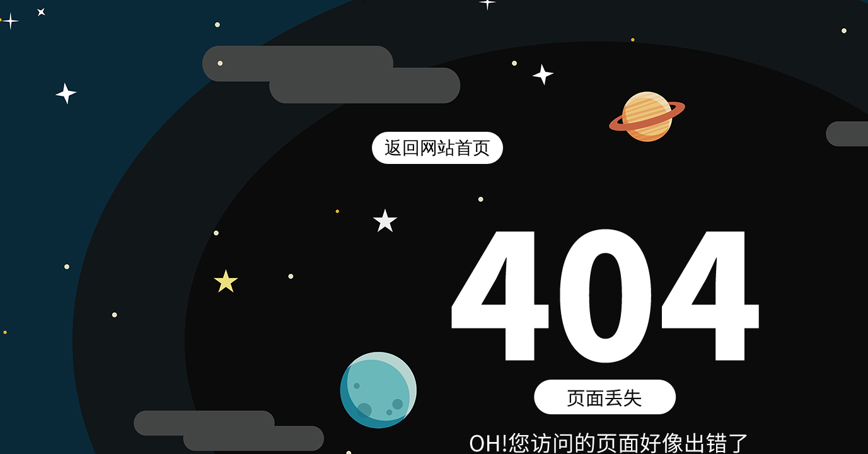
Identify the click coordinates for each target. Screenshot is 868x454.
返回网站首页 (437, 148)
